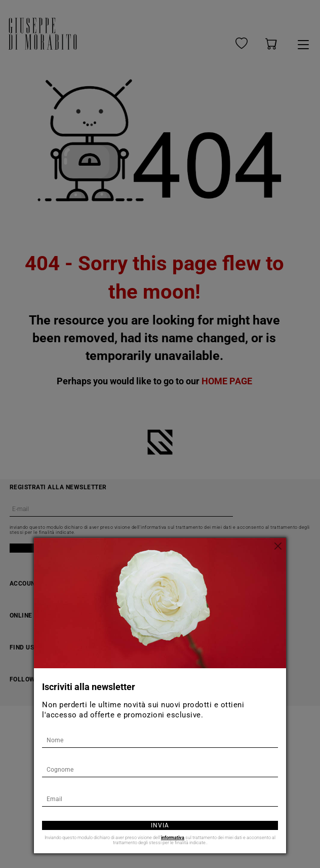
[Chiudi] (278, 546)
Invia (160, 825)
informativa (173, 838)
